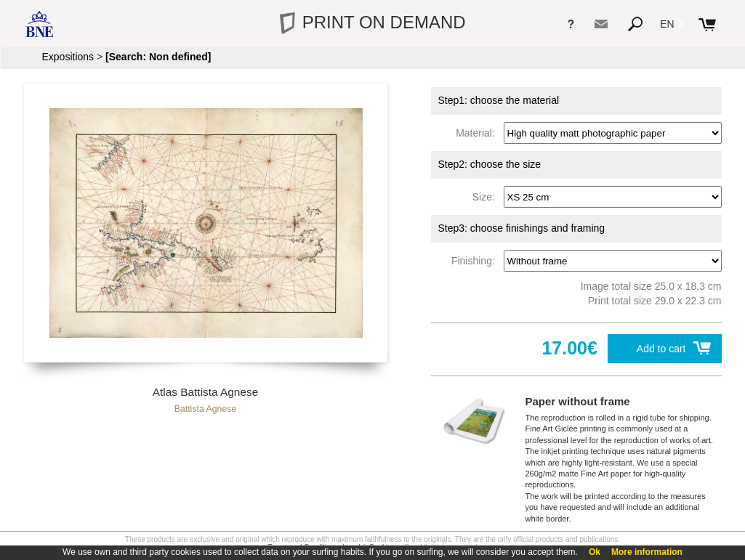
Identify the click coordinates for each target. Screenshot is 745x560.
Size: (487, 197)
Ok (595, 552)
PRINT (372, 22)
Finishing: (476, 261)
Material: (478, 133)
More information (647, 552)
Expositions (68, 57)
